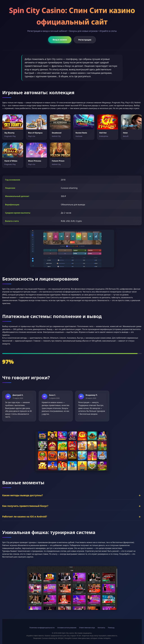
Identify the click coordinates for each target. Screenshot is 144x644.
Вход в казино (60, 40)
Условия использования (67, 628)
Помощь (111, 628)
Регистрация (85, 40)
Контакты (101, 628)
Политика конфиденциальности (42, 628)
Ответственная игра (87, 628)
